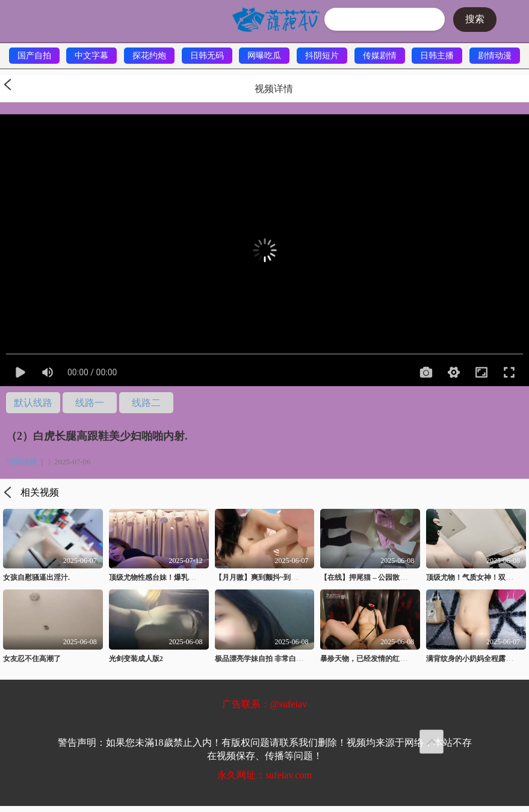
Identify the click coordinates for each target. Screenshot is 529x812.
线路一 (90, 403)
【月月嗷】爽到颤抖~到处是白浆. (268, 577)
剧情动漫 (495, 56)
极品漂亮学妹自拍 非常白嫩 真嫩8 (269, 659)
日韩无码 (207, 56)
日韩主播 (437, 56)
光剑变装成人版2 (136, 659)
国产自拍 (34, 56)
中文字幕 (91, 56)
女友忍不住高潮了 (32, 659)
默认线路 (33, 403)
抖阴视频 (22, 462)
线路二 (146, 403)
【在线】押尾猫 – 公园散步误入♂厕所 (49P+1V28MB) (406, 577)
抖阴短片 (322, 56)
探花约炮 (149, 56)
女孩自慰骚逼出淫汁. (36, 577)
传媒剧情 (380, 56)
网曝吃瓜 (264, 56)
